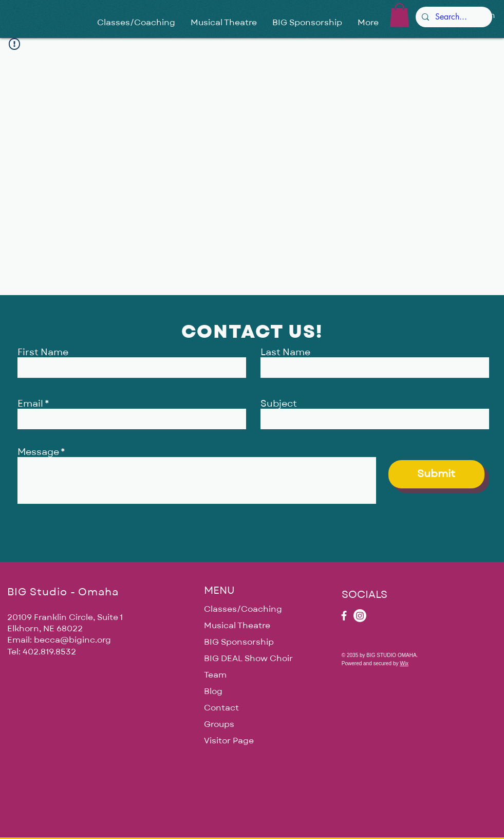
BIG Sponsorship (239, 642)
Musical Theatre (237, 626)
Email (30, 404)
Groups (219, 724)
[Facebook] (344, 616)
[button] (399, 15)
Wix (404, 663)
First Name (43, 353)
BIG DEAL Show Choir (248, 659)
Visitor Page (229, 741)
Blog (213, 691)
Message (38, 452)
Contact (221, 708)
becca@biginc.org (72, 640)
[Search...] (453, 17)
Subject (279, 404)
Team (215, 675)
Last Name (285, 353)
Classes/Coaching (243, 609)
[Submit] (436, 474)
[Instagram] (360, 616)
